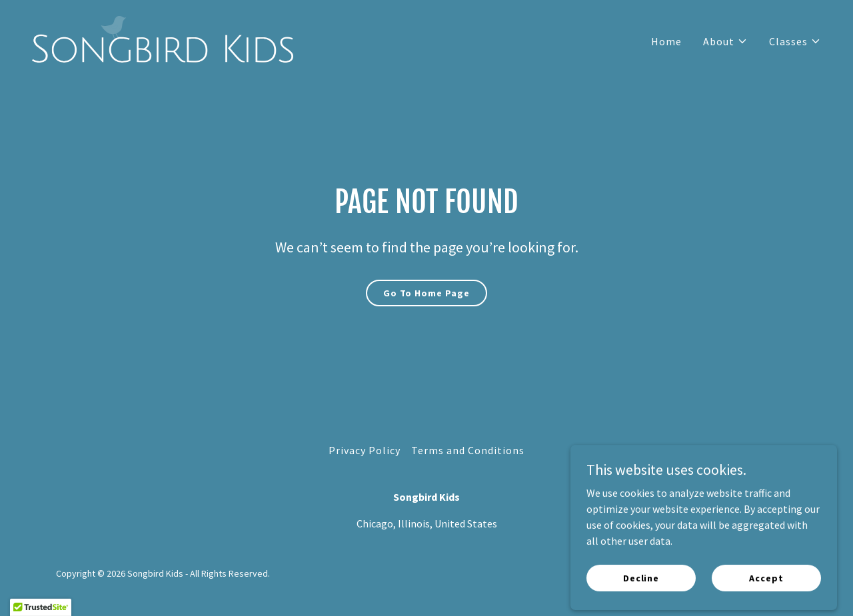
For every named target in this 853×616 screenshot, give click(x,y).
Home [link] (666, 41)
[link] (163, 38)
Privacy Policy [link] (365, 450)
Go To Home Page (426, 293)
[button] (725, 41)
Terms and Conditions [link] (468, 450)
